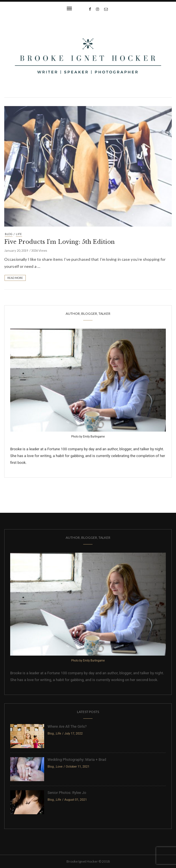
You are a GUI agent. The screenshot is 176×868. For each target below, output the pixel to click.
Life (19, 234)
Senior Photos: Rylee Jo (67, 793)
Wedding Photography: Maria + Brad (77, 760)
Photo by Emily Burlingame (88, 437)
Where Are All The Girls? (67, 726)
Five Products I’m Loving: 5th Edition (60, 242)
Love (59, 767)
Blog (9, 234)
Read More (15, 278)
